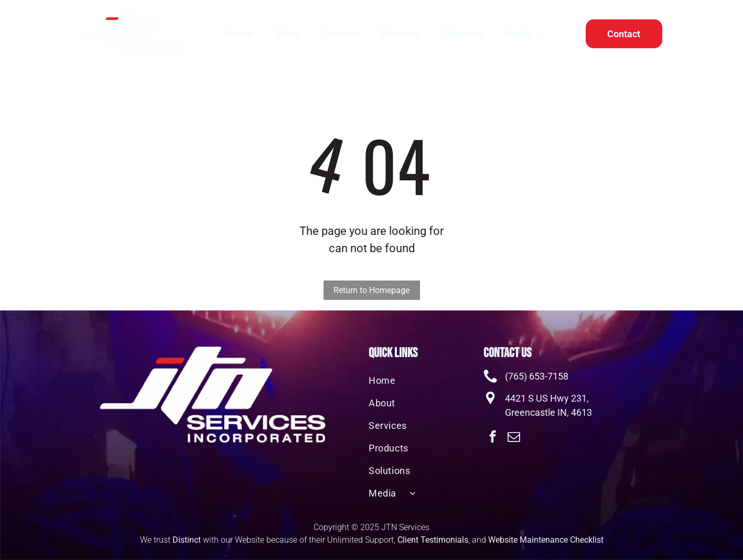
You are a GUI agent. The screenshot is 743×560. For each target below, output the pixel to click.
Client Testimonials (433, 540)
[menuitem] (240, 34)
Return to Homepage (371, 290)
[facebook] (493, 438)
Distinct (187, 540)
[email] (514, 438)
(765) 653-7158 (537, 376)
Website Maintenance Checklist (546, 540)
